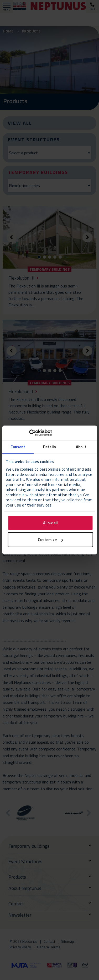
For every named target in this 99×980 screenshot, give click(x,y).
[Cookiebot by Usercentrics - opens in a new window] (29, 433)
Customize (50, 540)
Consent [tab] (18, 447)
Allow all (50, 523)
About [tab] (81, 447)
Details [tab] (49, 447)
